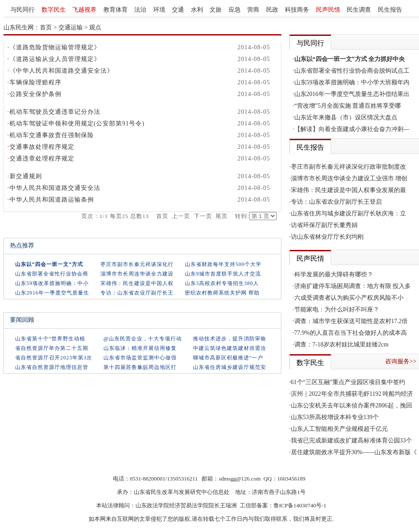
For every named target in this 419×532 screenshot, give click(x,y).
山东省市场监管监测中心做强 (140, 358)
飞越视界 (84, 10)
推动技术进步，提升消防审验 (230, 339)
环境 (159, 10)
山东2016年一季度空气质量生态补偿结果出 (352, 94)
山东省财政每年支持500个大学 (223, 264)
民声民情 (328, 10)
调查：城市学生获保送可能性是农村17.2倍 (351, 321)
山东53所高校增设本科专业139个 (335, 417)
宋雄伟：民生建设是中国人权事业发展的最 (348, 190)
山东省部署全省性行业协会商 (52, 274)
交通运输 (71, 27)
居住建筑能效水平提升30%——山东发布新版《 (354, 452)
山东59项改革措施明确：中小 (52, 283)
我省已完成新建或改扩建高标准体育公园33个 (351, 441)
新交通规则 (26, 176)
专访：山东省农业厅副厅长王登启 (336, 202)
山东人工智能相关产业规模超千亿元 (339, 429)
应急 (235, 10)
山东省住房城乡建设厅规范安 (230, 367)
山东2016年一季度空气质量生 (52, 293)
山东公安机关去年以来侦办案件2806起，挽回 (351, 405)
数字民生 (54, 10)
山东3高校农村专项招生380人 (222, 283)
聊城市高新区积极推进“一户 (228, 358)
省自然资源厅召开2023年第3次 (54, 358)
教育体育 (116, 10)
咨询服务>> (401, 361)
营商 (253, 10)
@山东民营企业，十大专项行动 (143, 339)
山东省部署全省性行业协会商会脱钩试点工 (352, 71)
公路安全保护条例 (35, 94)
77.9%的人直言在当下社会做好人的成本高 (351, 333)
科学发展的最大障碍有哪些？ (334, 274)
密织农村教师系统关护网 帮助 (222, 293)
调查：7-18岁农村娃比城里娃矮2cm (342, 345)
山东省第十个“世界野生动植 (50, 339)
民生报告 (390, 10)
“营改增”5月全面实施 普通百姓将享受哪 (348, 106)
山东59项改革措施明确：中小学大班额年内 (352, 82)
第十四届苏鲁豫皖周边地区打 (140, 367)
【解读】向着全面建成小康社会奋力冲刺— (352, 129)
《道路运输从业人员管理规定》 (55, 59)
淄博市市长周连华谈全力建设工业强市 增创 (349, 178)
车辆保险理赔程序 (35, 82)
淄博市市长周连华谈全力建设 (137, 274)
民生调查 (359, 10)
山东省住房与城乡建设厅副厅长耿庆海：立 (348, 213)
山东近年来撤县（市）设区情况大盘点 (346, 117)
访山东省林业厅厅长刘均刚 (327, 237)
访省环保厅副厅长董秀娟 (324, 225)
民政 (272, 10)
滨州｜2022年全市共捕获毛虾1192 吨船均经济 (352, 394)
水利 (197, 10)
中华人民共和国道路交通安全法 (55, 188)
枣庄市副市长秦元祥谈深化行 (137, 264)
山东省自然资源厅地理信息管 (52, 367)
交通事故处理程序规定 (42, 147)
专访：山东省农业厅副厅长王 (137, 293)
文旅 (216, 10)
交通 (178, 10)
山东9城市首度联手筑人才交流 (223, 274)
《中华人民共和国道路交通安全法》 (61, 71)
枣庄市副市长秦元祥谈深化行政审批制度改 (348, 167)
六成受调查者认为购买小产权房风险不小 (349, 298)
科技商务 (297, 10)
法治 (140, 10)
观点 (95, 27)
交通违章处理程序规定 (42, 159)
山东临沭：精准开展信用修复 (140, 348)
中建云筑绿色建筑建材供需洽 (230, 348)
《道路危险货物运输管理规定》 (55, 47)
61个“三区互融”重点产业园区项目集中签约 (348, 382)
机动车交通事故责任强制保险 (52, 135)
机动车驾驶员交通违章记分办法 (55, 112)
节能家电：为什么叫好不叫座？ (337, 309)
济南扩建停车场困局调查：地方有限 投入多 (353, 286)
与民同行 (23, 10)
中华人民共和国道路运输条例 (52, 200)
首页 (46, 27)
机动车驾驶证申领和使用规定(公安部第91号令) (77, 123)
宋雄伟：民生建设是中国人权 (137, 283)
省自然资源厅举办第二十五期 (52, 348)
